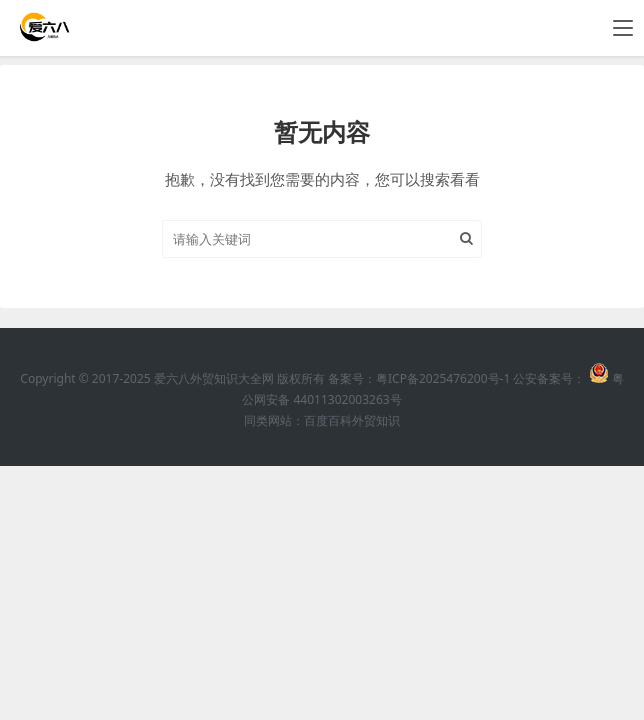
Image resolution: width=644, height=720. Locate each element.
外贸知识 (376, 420)
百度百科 (328, 420)
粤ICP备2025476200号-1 (443, 378)
